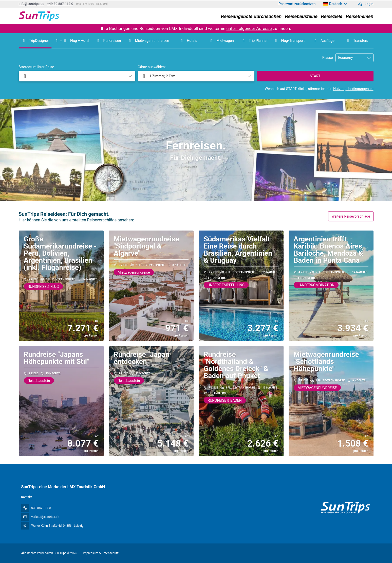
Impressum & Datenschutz (101, 553)
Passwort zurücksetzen (297, 4)
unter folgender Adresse (249, 28)
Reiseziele (332, 16)
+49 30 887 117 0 (60, 4)
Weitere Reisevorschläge (351, 216)
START (315, 76)
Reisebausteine (301, 16)
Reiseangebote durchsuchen (251, 16)
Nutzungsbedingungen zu (353, 89)
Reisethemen (360, 16)
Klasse (328, 58)
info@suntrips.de (32, 4)
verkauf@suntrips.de (45, 517)
